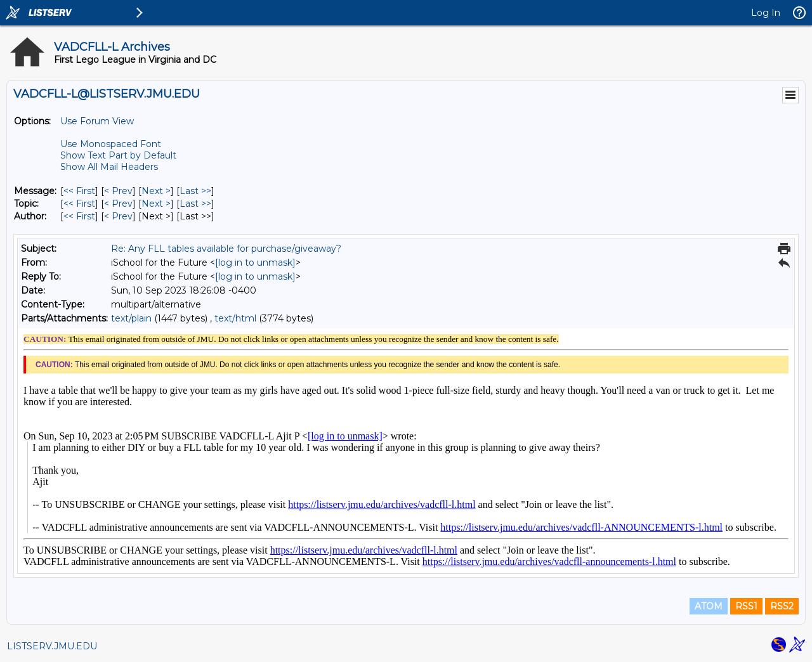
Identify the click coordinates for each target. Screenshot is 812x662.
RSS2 (782, 606)
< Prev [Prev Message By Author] (118, 216)
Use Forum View (97, 121)
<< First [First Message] (79, 191)
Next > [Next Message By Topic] (156, 204)
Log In (766, 13)
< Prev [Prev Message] (118, 191)
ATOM (709, 606)
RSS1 (746, 606)
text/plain (131, 318)
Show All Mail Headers (109, 167)
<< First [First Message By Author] (79, 216)
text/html (235, 318)
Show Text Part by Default (118, 155)
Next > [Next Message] (156, 191)
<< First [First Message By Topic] (79, 204)
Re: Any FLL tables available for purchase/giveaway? (226, 249)
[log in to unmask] (255, 263)
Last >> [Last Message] (195, 191)
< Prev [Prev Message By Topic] (118, 204)
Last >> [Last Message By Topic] (195, 204)
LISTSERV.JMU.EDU (52, 646)
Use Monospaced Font (111, 144)
